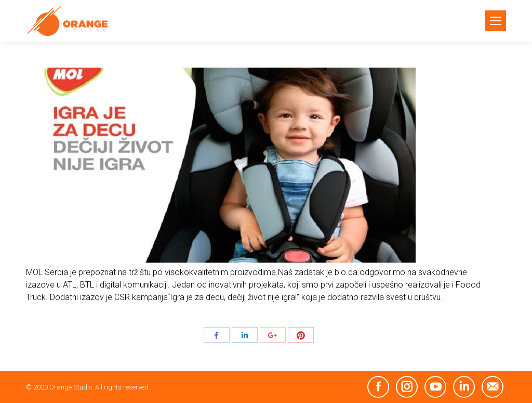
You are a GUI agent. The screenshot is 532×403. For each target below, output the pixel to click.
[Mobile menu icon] (496, 21)
